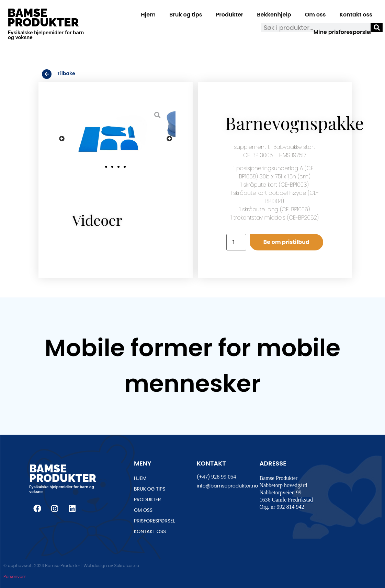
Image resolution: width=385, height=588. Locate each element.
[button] (62, 138)
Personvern (15, 577)
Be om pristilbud (286, 242)
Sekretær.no (126, 566)
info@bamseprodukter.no (228, 486)
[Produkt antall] (236, 242)
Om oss (315, 15)
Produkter (230, 15)
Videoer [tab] (97, 220)
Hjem (148, 15)
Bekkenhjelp (274, 15)
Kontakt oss (356, 15)
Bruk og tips (186, 15)
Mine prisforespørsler (343, 32)
